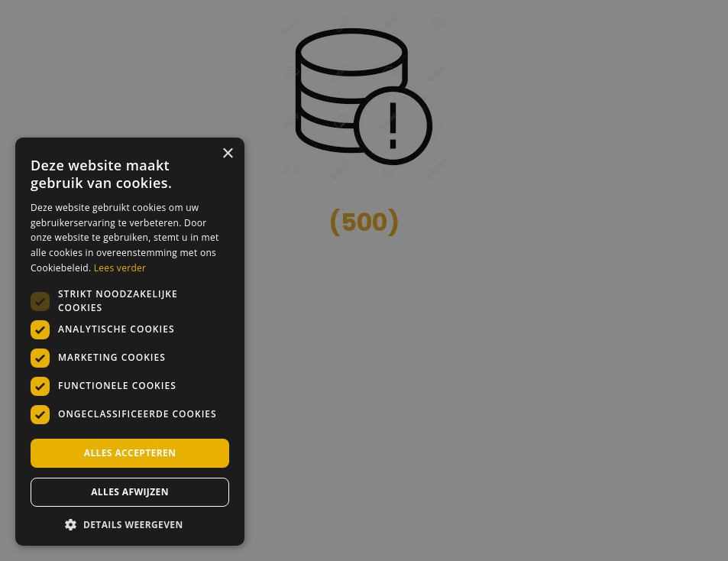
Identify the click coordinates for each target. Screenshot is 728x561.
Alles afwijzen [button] (130, 492)
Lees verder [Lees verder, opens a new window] (120, 268)
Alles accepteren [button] (130, 453)
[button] (130, 524)
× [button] (227, 154)
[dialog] (364, 280)
